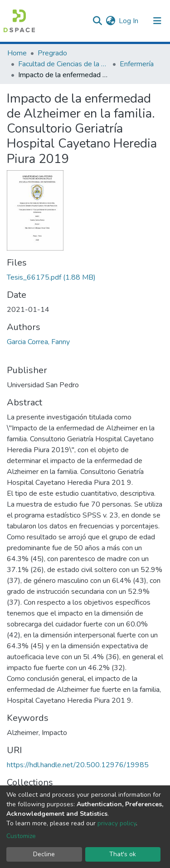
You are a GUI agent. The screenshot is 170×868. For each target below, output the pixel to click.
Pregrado (52, 53)
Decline (44, 854)
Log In (129, 21)
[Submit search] (97, 21)
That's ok (123, 854)
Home (17, 53)
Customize (21, 836)
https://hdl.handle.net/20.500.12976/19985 (78, 765)
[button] (110, 21)
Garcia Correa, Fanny (38, 342)
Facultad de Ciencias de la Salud (63, 64)
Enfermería (137, 64)
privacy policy (117, 823)
